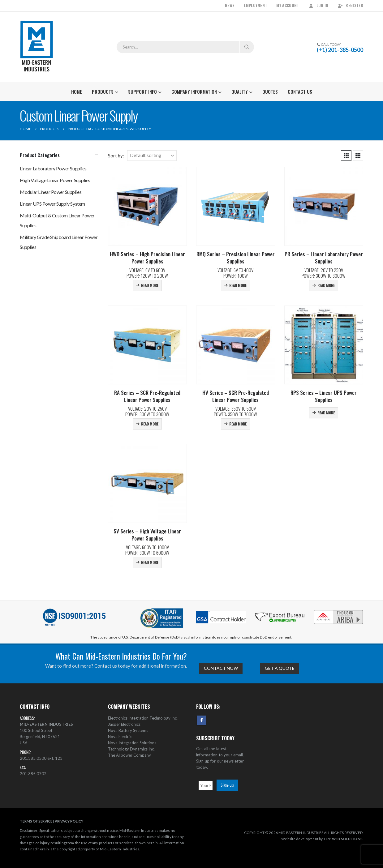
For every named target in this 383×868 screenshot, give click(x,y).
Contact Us (300, 92)
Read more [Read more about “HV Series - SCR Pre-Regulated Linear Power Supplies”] (238, 424)
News (230, 5)
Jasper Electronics (124, 724)
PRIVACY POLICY (69, 821)
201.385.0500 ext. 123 (41, 758)
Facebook (201, 720)
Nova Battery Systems (128, 730)
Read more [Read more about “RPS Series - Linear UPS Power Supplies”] (326, 413)
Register (350, 5)
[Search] (247, 47)
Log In (318, 5)
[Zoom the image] (338, 610)
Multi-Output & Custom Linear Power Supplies (57, 220)
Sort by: (116, 156)
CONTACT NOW (221, 668)
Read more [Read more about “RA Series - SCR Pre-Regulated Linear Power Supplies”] (150, 424)
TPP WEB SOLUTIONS (343, 839)
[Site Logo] (37, 47)
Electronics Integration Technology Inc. (143, 718)
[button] (346, 156)
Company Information (194, 92)
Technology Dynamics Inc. (131, 749)
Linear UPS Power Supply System (52, 204)
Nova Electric (120, 737)
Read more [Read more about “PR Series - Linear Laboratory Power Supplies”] (326, 285)
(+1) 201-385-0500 (340, 50)
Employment (255, 5)
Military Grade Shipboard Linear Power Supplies (59, 242)
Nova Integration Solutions (132, 743)
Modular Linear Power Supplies (51, 192)
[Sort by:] (152, 156)
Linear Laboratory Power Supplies (53, 168)
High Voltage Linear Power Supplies (55, 180)
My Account (288, 5)
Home (77, 92)
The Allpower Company (129, 755)
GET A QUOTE (280, 668)
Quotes (270, 92)
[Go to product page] (147, 206)
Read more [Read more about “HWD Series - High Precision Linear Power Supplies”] (150, 285)
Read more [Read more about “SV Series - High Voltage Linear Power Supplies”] (150, 562)
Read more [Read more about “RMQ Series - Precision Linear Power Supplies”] (238, 285)
